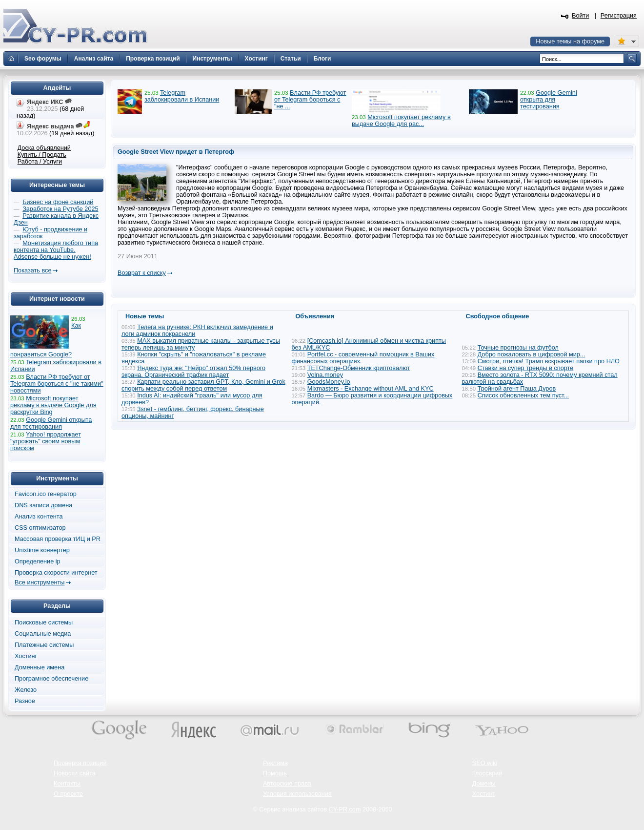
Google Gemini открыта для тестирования (549, 100)
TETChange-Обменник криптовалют (359, 368)
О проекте (68, 794)
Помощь (275, 773)
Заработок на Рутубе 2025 (60, 209)
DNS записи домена (43, 505)
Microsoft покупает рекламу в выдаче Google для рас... (401, 121)
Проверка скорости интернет (56, 573)
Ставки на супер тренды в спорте (526, 368)
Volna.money (325, 375)
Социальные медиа (43, 634)
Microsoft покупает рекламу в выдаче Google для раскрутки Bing (53, 405)
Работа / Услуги (40, 162)
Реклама (275, 763)
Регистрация (619, 16)
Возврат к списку (142, 273)
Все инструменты (40, 582)
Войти (581, 16)
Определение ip (38, 561)
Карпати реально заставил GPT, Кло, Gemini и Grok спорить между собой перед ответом (203, 385)
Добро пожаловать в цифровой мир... (532, 354)
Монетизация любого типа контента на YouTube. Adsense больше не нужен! (56, 250)
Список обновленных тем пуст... (523, 395)
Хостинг (26, 656)
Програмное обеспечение (51, 679)
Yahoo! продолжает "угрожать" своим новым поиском (46, 441)
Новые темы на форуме (570, 41)
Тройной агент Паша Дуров (517, 389)
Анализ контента (39, 517)
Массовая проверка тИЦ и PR (58, 539)
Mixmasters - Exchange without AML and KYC (371, 389)
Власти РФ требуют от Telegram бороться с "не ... (310, 100)
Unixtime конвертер (42, 550)
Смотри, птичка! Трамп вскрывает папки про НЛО (549, 361)
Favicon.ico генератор (46, 494)
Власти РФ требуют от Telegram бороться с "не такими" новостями (57, 384)
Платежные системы (44, 645)
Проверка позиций (80, 763)
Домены (484, 784)
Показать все (32, 270)
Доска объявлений (44, 148)
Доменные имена (40, 667)
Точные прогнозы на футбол (518, 348)
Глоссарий (487, 773)
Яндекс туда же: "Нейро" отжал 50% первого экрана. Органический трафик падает (193, 372)
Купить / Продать (42, 155)
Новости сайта (75, 773)
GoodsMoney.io (329, 382)
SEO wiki (485, 763)
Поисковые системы (44, 622)
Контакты (67, 784)
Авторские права (287, 784)
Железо (26, 690)
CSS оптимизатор (40, 528)
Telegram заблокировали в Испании (182, 96)
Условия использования (297, 794)
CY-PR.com (345, 809)
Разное (25, 701)
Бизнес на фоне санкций (58, 202)
